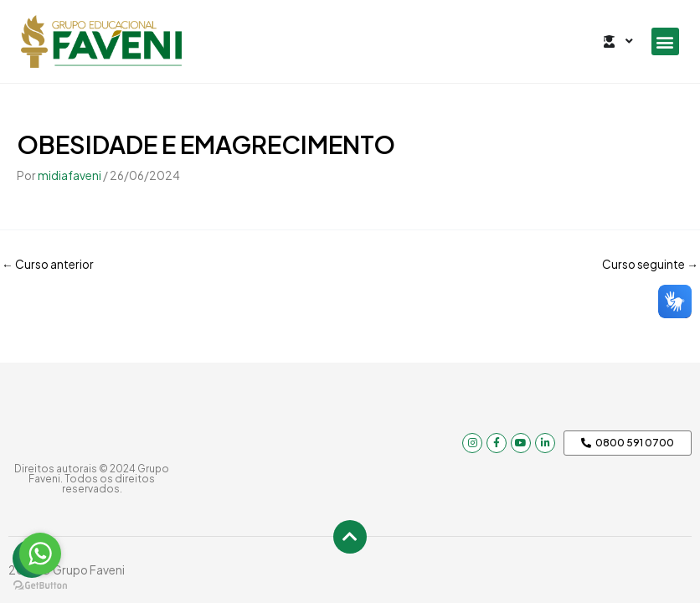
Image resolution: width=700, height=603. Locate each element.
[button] (665, 41)
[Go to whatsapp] (40, 554)
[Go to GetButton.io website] (40, 586)
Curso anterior (48, 265)
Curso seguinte (650, 265)
